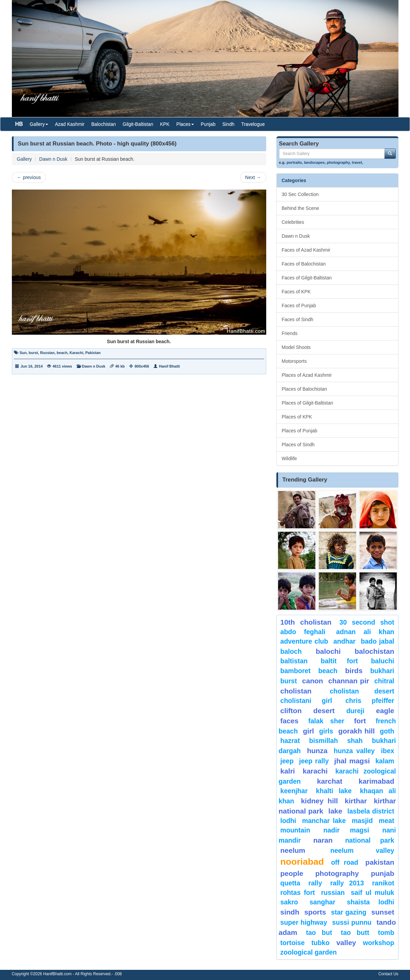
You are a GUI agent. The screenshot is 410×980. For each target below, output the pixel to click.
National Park (370, 840)
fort (360, 721)
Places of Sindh (298, 445)
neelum (293, 850)
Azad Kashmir (70, 124)
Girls (326, 731)
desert (324, 711)
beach (62, 353)
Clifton (291, 711)
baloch (291, 651)
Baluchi (383, 661)
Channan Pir (349, 681)
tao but (319, 933)
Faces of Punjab (299, 306)
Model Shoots (296, 347)
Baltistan (294, 661)
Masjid (362, 821)
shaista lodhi (371, 902)
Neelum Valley (362, 850)
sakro (289, 902)
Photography (337, 873)
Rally (315, 883)
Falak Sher (326, 721)
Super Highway (304, 922)
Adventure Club (304, 641)
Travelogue (253, 124)
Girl (308, 731)
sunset (383, 912)
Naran (323, 840)
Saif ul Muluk (372, 893)
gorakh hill (357, 731)
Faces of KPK (296, 292)
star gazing (349, 912)
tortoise (293, 943)
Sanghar (323, 902)
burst (34, 353)
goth (387, 731)
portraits (294, 162)
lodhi (288, 821)
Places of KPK (297, 417)
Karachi (76, 353)
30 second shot (367, 622)
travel (357, 162)
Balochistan (103, 124)
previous (29, 177)
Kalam (385, 761)
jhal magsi (352, 761)
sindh (290, 912)
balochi (328, 651)
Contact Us (388, 974)
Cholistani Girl (306, 701)
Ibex (387, 751)
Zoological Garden (309, 952)
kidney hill (319, 801)
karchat (330, 781)
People (292, 873)
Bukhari (382, 671)
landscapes (315, 162)
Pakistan (93, 353)
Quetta (290, 883)
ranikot (383, 883)
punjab (383, 873)
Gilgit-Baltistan (138, 124)
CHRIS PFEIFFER (370, 701)
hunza (317, 751)
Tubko (320, 943)
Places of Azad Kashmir (307, 375)
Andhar (344, 641)
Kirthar (356, 801)
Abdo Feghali (303, 632)
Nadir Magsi (346, 830)
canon (313, 681)
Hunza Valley (354, 751)
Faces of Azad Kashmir (306, 250)
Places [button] (185, 124)
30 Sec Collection (300, 194)
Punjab (208, 124)
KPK (165, 124)
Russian (47, 353)
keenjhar (294, 791)
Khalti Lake (334, 791)
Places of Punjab (300, 431)
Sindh (228, 124)
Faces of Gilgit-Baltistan (307, 278)
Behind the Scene (301, 208)
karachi (315, 771)
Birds (354, 671)
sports (315, 912)
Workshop (379, 943)
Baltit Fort (339, 661)
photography (338, 162)
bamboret (296, 671)
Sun (23, 353)
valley (346, 943)
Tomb (386, 933)
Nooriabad (302, 862)
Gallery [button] (39, 124)
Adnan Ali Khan (365, 632)
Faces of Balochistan (304, 264)
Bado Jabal (378, 641)
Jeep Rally (314, 761)
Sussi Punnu (352, 922)
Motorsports (294, 361)
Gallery (24, 159)
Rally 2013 (347, 883)
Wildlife (289, 458)
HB (19, 124)
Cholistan (296, 691)
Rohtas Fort (298, 893)
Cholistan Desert (362, 691)
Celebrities (293, 222)
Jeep (287, 761)
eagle (385, 711)
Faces (290, 721)
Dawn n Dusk (53, 159)
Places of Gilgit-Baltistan (308, 403)
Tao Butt (355, 933)
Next (253, 177)
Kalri (288, 771)
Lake (335, 811)
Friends (290, 333)
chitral (384, 681)
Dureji (355, 711)
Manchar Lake (324, 821)
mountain (295, 830)
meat (387, 821)
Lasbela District (371, 811)
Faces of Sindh (298, 319)
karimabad (376, 781)
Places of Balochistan (305, 389)
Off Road (345, 862)
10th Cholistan (306, 622)
